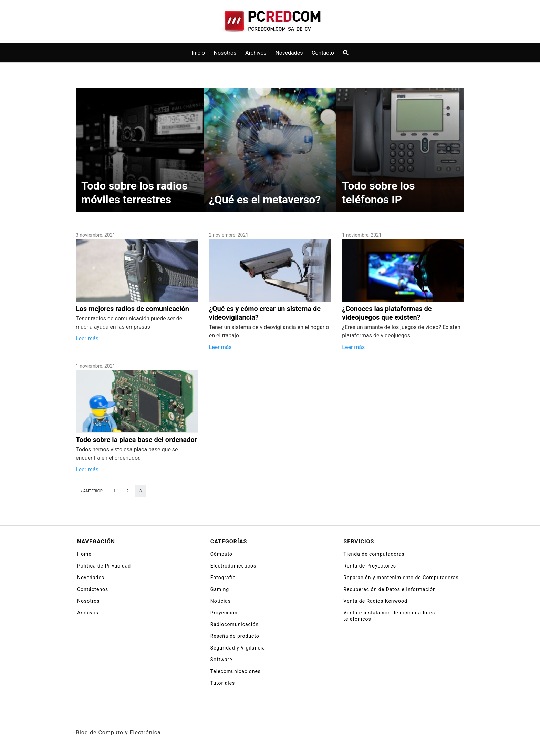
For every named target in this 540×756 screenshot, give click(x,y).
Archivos (256, 53)
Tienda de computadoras (374, 554)
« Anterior (91, 491)
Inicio (198, 53)
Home (84, 554)
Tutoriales (223, 683)
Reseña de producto (235, 636)
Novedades (289, 53)
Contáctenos (93, 589)
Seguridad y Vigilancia (238, 648)
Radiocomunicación (235, 624)
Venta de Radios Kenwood (375, 601)
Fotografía (223, 578)
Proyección (224, 613)
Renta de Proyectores (370, 566)
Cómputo (221, 554)
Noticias (221, 601)
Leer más (87, 339)
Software (221, 660)
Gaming (220, 589)
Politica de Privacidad (104, 566)
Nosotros (225, 53)
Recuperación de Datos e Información (390, 589)
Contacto (323, 53)
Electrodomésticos (233, 566)
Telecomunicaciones (236, 671)
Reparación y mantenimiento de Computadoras (401, 578)
